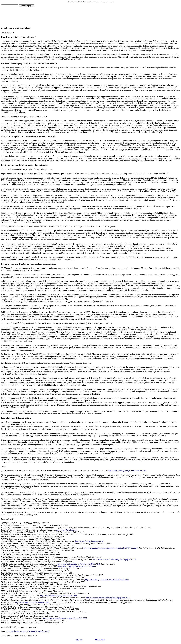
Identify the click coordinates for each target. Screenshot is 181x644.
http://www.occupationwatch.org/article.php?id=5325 (107, 580)
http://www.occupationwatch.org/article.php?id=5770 (115, 559)
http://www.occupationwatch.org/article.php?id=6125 (65, 618)
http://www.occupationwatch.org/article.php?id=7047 (107, 598)
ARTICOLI (100, 640)
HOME (80, 640)
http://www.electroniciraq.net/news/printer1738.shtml (78, 564)
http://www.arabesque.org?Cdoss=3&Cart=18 (127, 471)
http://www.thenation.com (67, 530)
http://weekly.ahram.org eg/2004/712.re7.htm (58, 596)
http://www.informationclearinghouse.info (32, 602)
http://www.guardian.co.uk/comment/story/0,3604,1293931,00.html (111, 548)
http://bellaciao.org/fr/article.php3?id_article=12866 (28, 631)
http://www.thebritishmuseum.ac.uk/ (90, 541)
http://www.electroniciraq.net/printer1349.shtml (77, 566)
